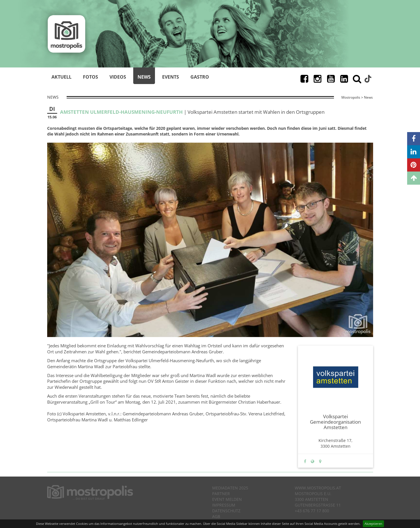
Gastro (200, 77)
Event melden (227, 499)
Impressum (224, 505)
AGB (216, 516)
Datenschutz (226, 511)
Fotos (90, 77)
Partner (221, 494)
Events (171, 77)
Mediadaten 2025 (230, 488)
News (144, 77)
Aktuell (61, 77)
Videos (118, 77)
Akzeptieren (373, 524)
